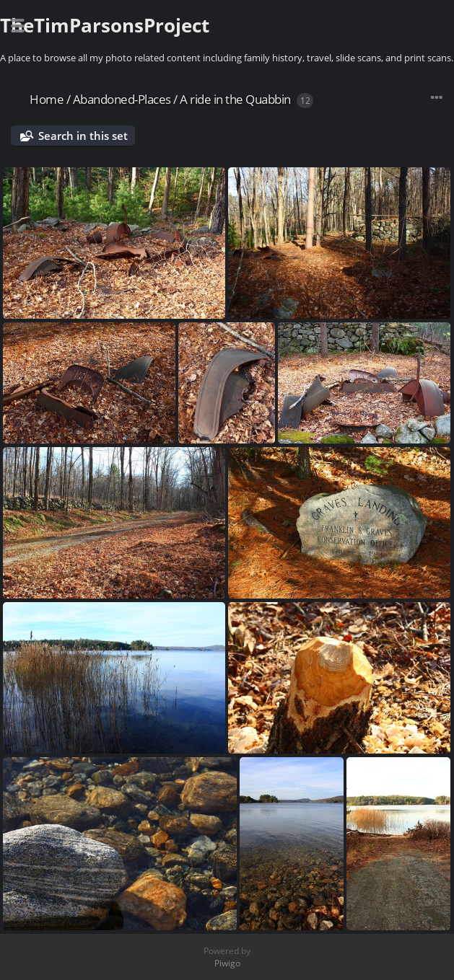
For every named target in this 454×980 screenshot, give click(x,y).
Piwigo (227, 963)
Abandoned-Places (122, 99)
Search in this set (83, 136)
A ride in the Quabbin (235, 99)
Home (47, 99)
